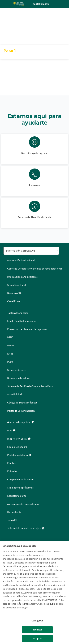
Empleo (11, 463)
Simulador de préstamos (20, 488)
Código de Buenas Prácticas (22, 403)
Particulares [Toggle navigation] (44, 4)
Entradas (12, 471)
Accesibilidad (14, 394)
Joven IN (12, 520)
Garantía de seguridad (21, 422)
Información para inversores (22, 277)
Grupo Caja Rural (17, 285)
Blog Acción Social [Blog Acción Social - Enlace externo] (19, 439)
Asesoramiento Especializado (23, 504)
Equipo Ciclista (17, 447)
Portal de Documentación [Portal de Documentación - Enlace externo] (21, 411)
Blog (11, 431)
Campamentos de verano (21, 479)
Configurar (37, 621)
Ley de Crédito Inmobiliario (22, 321)
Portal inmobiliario (19, 455)
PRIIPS (11, 346)
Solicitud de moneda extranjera (26, 528)
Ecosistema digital (17, 496)
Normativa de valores (19, 378)
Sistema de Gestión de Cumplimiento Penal (30, 386)
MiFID (10, 337)
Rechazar (37, 630)
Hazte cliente (14, 512)
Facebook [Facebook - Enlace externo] (7, 540)
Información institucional (21, 260)
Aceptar (37, 638)
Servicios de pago (17, 370)
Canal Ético (14, 301)
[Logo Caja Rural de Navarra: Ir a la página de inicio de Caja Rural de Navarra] (19, 4)
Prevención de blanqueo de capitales (27, 329)
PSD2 (10, 362)
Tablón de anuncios (18, 313)
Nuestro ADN (14, 293)
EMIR (10, 354)
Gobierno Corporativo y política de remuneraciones (35, 269)
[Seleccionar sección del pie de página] (31, 251)
